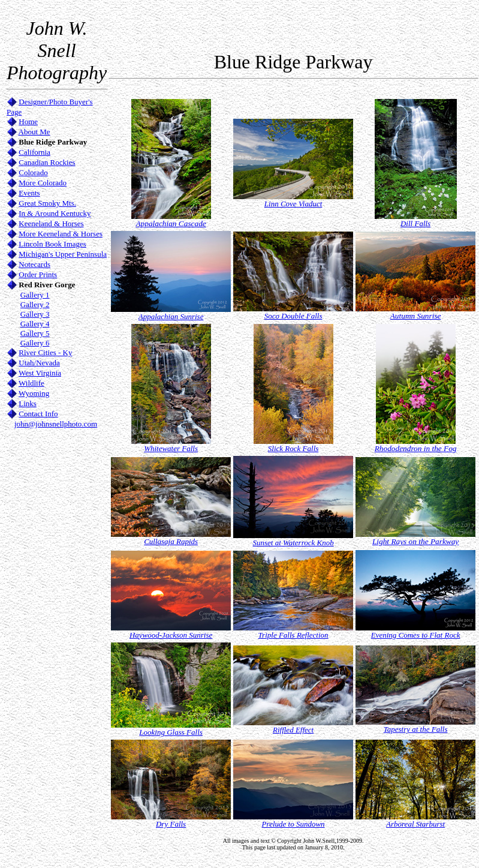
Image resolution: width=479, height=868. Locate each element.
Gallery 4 (35, 324)
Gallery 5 (35, 333)
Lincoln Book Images (52, 244)
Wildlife (31, 383)
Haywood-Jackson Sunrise (171, 635)
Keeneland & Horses (51, 223)
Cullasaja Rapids (171, 541)
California (34, 152)
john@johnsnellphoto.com (56, 424)
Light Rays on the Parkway (415, 541)
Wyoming (34, 393)
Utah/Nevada (39, 363)
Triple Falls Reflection (293, 635)
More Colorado (43, 183)
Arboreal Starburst (415, 824)
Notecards (34, 264)
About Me (34, 132)
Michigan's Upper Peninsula (63, 254)
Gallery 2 (35, 304)
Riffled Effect (293, 730)
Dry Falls (171, 824)
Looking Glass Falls (171, 732)
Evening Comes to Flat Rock (416, 635)
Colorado (33, 172)
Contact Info (38, 414)
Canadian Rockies (47, 162)
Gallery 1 (35, 295)
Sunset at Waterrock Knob (293, 543)
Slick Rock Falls (293, 448)
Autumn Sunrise (416, 316)
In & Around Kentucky (55, 213)
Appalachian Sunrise (171, 316)
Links (28, 403)
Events (29, 193)
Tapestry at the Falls (416, 729)
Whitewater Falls (171, 448)
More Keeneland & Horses (61, 234)
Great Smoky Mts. (47, 203)
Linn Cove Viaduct (293, 204)
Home (28, 121)
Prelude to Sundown (293, 824)
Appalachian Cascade (171, 223)
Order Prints (38, 274)
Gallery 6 (35, 343)
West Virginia (40, 373)
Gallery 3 (35, 314)
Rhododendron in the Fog (416, 448)
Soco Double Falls (293, 316)
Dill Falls (415, 223)
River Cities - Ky (45, 352)
